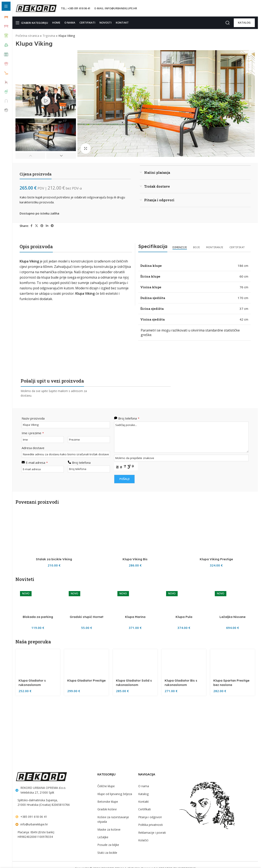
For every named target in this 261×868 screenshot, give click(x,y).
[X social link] (37, 226)
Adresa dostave (32, 438)
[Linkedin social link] (47, 226)
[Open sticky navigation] (33, 23)
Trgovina (48, 35)
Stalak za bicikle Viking (54, 817)
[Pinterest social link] (42, 226)
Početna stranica (27, 35)
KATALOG (244, 23)
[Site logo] (36, 8)
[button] (30, 156)
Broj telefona (81, 453)
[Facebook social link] (32, 226)
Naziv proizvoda (33, 409)
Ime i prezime (32, 424)
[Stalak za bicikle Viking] (54, 658)
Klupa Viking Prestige (216, 817)
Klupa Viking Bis (135, 817)
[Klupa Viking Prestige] (216, 658)
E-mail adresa (36, 453)
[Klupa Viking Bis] (135, 658)
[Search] (228, 23)
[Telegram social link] (53, 226)
